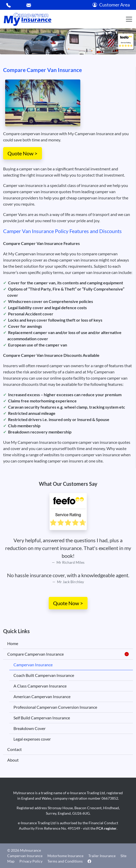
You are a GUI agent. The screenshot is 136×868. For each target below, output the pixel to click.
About (13, 760)
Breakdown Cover (30, 728)
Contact (15, 749)
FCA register (106, 828)
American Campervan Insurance (42, 696)
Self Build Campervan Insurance (42, 718)
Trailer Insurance (102, 856)
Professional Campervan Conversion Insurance (55, 707)
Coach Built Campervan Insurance (44, 675)
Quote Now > (23, 153)
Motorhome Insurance (65, 856)
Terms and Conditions (65, 861)
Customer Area (111, 5)
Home (13, 643)
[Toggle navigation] (129, 19)
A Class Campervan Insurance (40, 686)
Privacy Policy (31, 861)
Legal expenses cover (32, 739)
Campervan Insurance (33, 665)
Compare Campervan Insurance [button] (68, 654)
